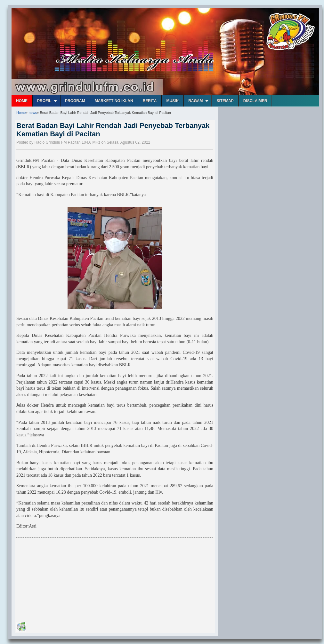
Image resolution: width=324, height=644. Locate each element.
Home (22, 101)
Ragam (195, 101)
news (33, 113)
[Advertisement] (64, 581)
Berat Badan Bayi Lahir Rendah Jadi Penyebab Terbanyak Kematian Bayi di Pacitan (113, 130)
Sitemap (225, 101)
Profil (44, 101)
